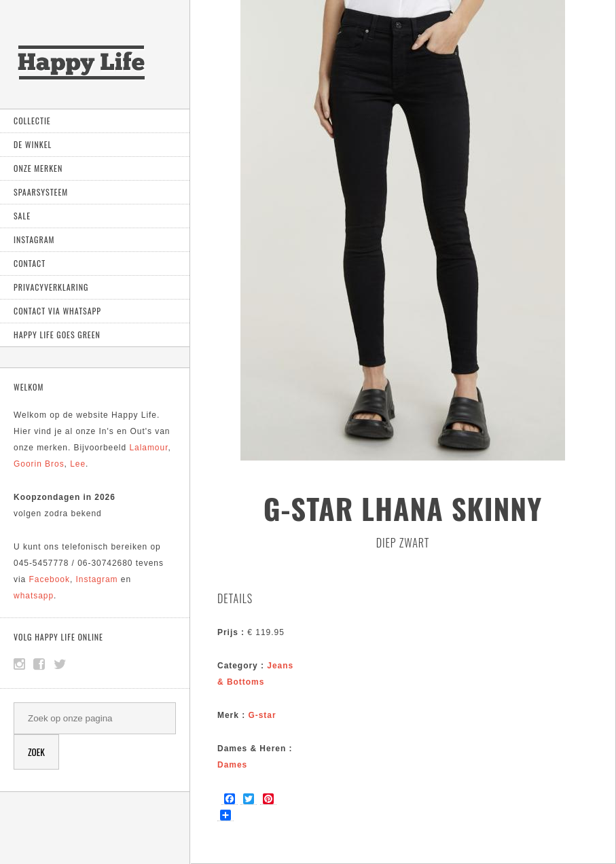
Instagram (34, 239)
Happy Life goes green (57, 335)
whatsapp (34, 596)
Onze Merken (38, 168)
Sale (22, 216)
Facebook (50, 579)
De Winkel (33, 144)
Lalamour (148, 448)
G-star (262, 715)
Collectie (32, 121)
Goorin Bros (39, 464)
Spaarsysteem (41, 192)
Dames (232, 765)
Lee (78, 464)
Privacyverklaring (51, 287)
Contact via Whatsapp (57, 311)
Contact (30, 263)
